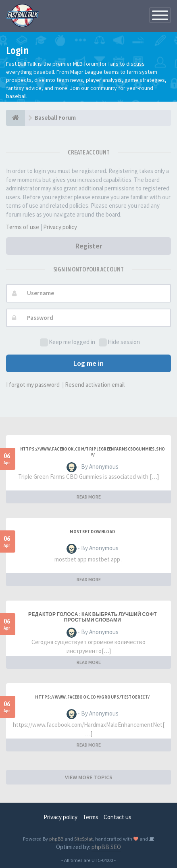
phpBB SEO (106, 847)
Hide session (119, 342)
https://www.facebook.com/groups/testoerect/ (92, 697)
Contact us (118, 817)
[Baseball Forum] (16, 118)
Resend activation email (95, 385)
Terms (91, 817)
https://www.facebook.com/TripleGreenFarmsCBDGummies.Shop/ (93, 452)
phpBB (56, 839)
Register (89, 246)
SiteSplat (83, 839)
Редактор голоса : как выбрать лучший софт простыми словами (93, 617)
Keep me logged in (68, 342)
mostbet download (92, 532)
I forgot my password (33, 385)
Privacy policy (60, 227)
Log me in (88, 363)
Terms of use (23, 227)
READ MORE (89, 497)
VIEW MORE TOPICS (89, 777)
